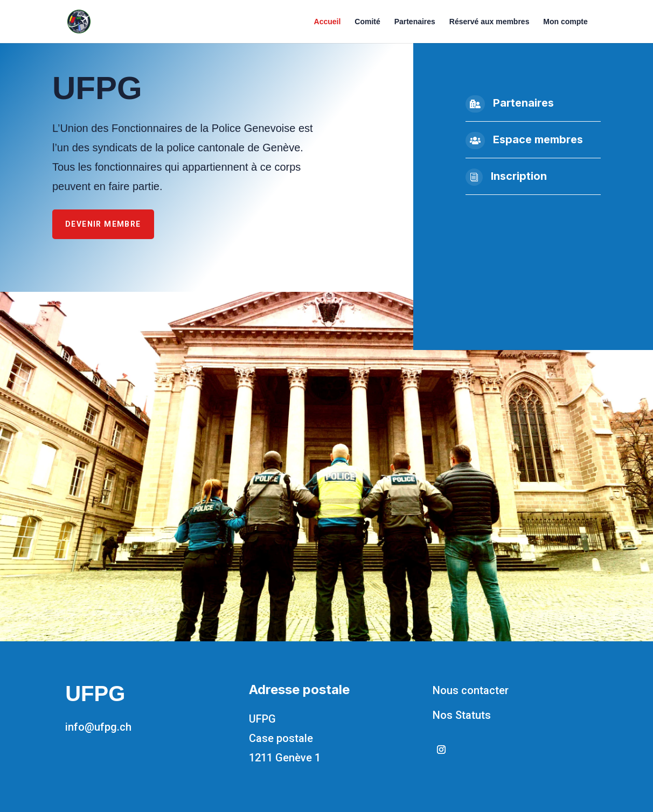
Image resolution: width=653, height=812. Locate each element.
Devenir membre (103, 224)
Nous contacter (471, 690)
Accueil (328, 22)
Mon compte (565, 22)
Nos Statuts (462, 715)
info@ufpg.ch (98, 727)
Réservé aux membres (489, 22)
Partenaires (415, 22)
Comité (367, 22)
